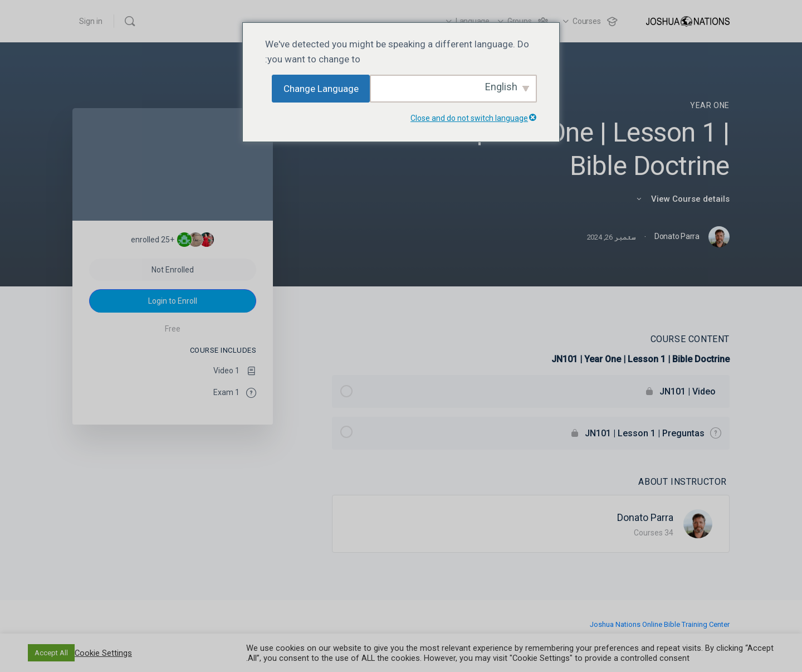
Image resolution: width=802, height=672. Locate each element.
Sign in (91, 21)
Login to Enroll (173, 301)
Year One (710, 105)
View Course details (682, 199)
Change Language (321, 89)
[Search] (130, 21)
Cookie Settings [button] (103, 653)
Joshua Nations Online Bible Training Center (660, 624)
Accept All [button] (51, 653)
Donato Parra (645, 517)
